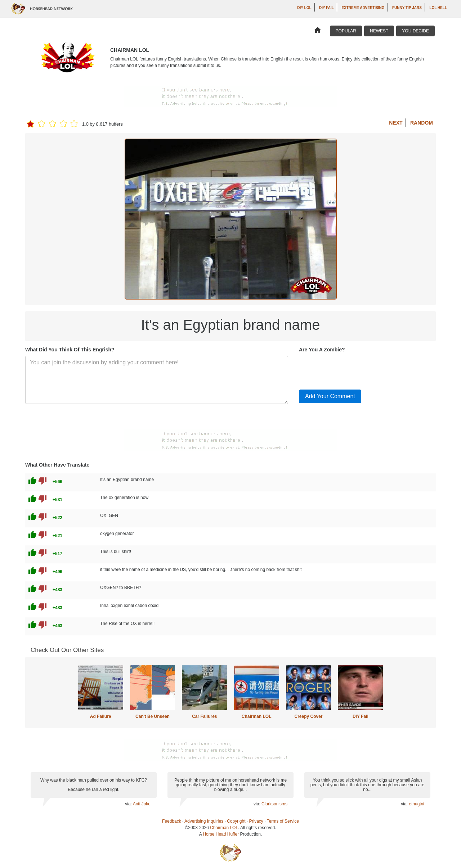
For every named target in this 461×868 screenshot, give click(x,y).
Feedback (172, 821)
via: (129, 804)
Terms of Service (283, 821)
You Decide (415, 31)
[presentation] (354, 370)
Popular (346, 31)
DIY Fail (326, 8)
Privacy (256, 821)
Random (422, 123)
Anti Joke (142, 804)
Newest (379, 31)
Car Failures (204, 716)
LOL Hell (438, 8)
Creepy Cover (308, 716)
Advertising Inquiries (204, 821)
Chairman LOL (257, 716)
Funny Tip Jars (407, 8)
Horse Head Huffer (221, 834)
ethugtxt (417, 804)
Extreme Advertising (363, 8)
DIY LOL (304, 8)
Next (396, 123)
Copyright (236, 821)
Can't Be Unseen (153, 716)
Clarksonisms (274, 804)
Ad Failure (101, 716)
